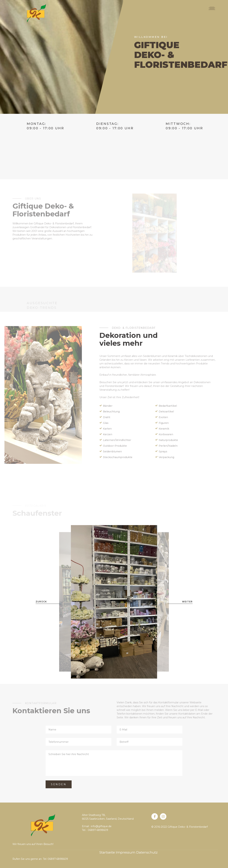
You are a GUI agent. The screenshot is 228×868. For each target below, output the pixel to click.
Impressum (126, 852)
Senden (59, 784)
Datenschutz (147, 852)
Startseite (107, 852)
